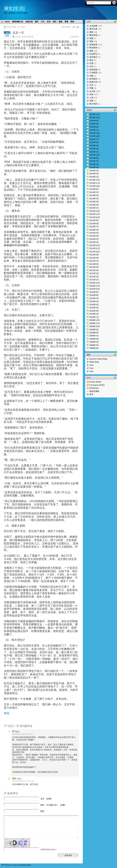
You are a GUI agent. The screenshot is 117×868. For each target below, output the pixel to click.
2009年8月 (94, 333)
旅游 (60, 22)
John (91, 365)
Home (7, 22)
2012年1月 (94, 242)
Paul (91, 371)
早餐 (91, 88)
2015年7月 (94, 139)
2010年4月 (94, 308)
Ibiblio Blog (94, 362)
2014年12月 (95, 155)
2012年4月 (94, 233)
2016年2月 (94, 127)
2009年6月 (94, 339)
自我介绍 (29, 22)
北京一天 (18, 33)
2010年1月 (94, 317)
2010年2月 (94, 314)
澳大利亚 (93, 104)
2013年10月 (95, 186)
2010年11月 (95, 286)
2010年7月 (94, 298)
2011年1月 (94, 280)
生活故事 (93, 26)
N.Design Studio (25, 865)
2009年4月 (94, 345)
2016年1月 (94, 130)
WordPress (94, 388)
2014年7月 (94, 161)
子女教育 (93, 73)
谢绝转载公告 (18, 22)
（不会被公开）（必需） (54, 805)
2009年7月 (94, 336)
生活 (49, 22)
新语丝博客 (94, 391)
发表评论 (75, 37)
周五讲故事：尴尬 (69, 27)
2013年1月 (94, 208)
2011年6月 (94, 264)
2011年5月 (94, 267)
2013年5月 (94, 195)
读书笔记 (93, 57)
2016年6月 (94, 121)
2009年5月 (94, 342)
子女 (43, 22)
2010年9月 (94, 292)
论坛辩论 (93, 54)
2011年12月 (95, 245)
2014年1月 (94, 177)
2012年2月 (94, 239)
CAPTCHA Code (48, 849)
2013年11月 (95, 183)
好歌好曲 (93, 70)
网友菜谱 (93, 35)
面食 (91, 51)
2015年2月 (94, 149)
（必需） (47, 799)
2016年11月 (95, 114)
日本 (91, 85)
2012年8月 (94, 224)
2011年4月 (94, 270)
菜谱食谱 (93, 45)
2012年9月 (94, 220)
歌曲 (72, 22)
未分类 (18, 37)
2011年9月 (94, 255)
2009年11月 (95, 323)
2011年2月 (94, 277)
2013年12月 (95, 180)
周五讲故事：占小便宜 (16, 27)
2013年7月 (94, 192)
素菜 (91, 32)
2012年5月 (94, 230)
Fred (91, 368)
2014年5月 (94, 164)
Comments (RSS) (97, 385)
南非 (91, 60)
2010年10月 (95, 289)
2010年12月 (95, 283)
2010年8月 (94, 295)
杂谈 (23, 37)
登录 (91, 394)
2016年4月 (94, 124)
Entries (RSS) (95, 382)
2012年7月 (94, 227)
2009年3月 (94, 348)
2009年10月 (95, 326)
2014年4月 (94, 167)
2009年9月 (94, 330)
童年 (37, 22)
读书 (55, 22)
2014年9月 (94, 158)
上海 (91, 98)
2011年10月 (95, 252)
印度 (91, 63)
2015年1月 (94, 152)
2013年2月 (94, 205)
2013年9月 (94, 189)
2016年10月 (95, 118)
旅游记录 (30, 37)
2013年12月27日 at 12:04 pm (23, 781)
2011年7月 (94, 261)
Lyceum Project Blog (98, 359)
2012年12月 (95, 211)
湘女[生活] (14, 8)
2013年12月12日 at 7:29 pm (23, 734)
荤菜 (91, 41)
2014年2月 (94, 174)
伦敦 (91, 101)
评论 (7, 713)
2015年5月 (94, 142)
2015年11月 (95, 133)
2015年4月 (94, 146)
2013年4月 (94, 199)
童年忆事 (93, 29)
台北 (91, 66)
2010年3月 (94, 311)
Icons (14, 865)
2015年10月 (95, 136)
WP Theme (6, 865)
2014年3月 (94, 171)
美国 (91, 38)
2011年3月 (94, 273)
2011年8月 (94, 258)
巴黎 (91, 76)
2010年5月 (94, 305)
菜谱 (66, 22)
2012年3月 (94, 236)
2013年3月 (94, 202)
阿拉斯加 (93, 48)
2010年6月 (94, 301)
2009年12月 (95, 320)
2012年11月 (95, 214)
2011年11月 (95, 248)
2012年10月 (95, 217)
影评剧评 (93, 79)
